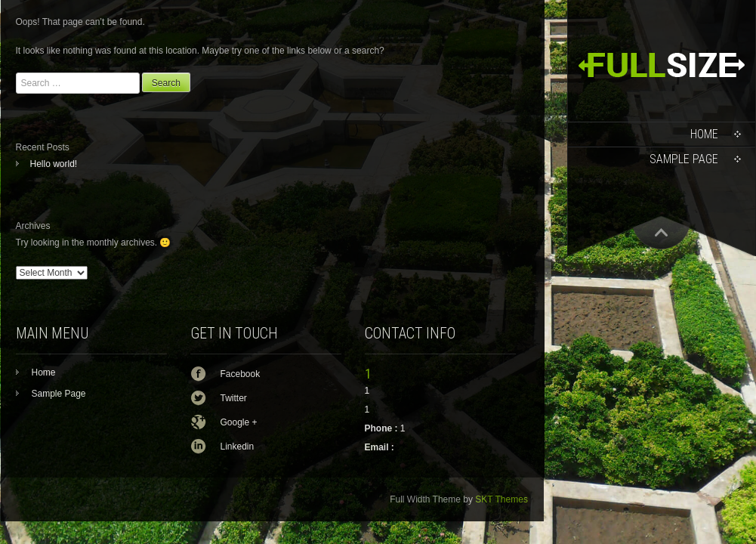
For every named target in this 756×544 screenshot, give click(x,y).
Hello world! (54, 164)
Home (704, 134)
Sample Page (684, 159)
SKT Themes (501, 499)
